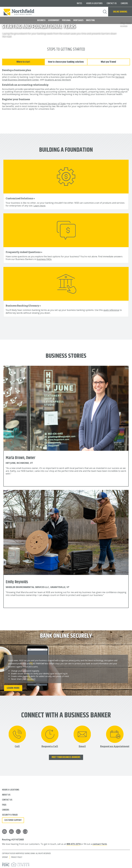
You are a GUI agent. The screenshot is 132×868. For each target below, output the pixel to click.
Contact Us (112, 3)
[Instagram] (18, 831)
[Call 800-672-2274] (17, 736)
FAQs (4, 804)
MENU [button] (4, 19)
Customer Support (13, 820)
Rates (79, 3)
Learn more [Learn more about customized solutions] (39, 205)
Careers (124, 3)
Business (41, 20)
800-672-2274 (73, 844)
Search (105, 12)
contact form (100, 844)
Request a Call (50, 746)
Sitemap (5, 857)
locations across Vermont (58, 79)
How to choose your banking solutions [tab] (66, 61)
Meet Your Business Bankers (66, 757)
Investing (90, 20)
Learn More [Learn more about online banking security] (13, 687)
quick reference (111, 310)
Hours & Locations (94, 3)
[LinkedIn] (11, 831)
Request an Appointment (115, 746)
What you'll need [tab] (108, 61)
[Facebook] (4, 831)
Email (82, 746)
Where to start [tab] (23, 61)
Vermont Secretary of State (52, 103)
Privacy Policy (17, 857)
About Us (6, 794)
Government (54, 20)
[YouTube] (25, 831)
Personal (66, 20)
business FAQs (44, 259)
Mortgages (78, 20)
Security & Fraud (10, 814)
